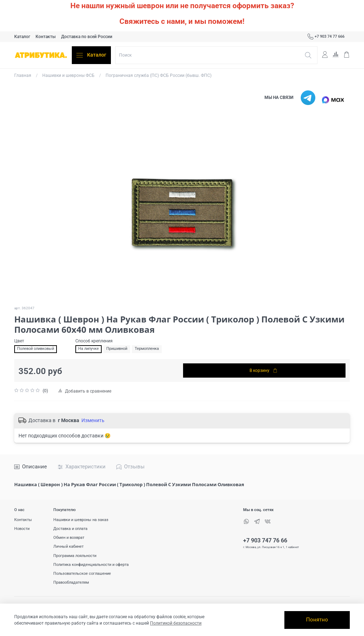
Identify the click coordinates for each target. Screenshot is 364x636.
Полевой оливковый (36, 349)
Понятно (317, 620)
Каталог (22, 37)
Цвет (19, 341)
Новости (22, 529)
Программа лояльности (75, 556)
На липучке (89, 349)
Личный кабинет (68, 546)
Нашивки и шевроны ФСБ (68, 75)
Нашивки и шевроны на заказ (81, 520)
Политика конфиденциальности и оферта (91, 565)
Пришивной (117, 349)
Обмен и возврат (69, 538)
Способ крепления (94, 341)
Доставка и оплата (70, 529)
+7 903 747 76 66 (265, 541)
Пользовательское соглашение (82, 574)
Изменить (93, 420)
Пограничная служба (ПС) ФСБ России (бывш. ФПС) (159, 75)
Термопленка (147, 349)
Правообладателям (71, 582)
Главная (23, 75)
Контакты (46, 37)
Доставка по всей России (87, 37)
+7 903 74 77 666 (326, 37)
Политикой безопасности (176, 623)
